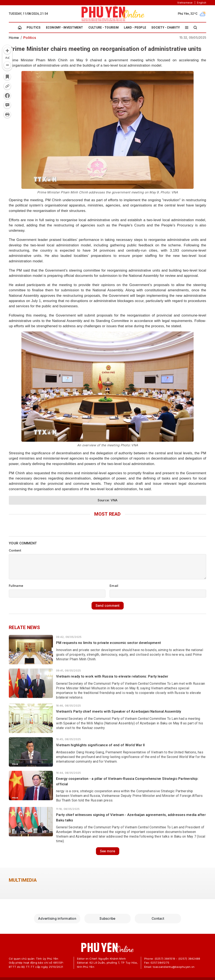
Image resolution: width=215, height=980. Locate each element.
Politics (34, 28)
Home (14, 38)
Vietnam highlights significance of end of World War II (100, 745)
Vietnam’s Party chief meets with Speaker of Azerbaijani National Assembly (119, 711)
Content (15, 550)
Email (114, 586)
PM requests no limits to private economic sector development (108, 643)
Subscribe (107, 918)
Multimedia (23, 880)
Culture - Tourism (104, 28)
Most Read (107, 514)
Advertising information (57, 918)
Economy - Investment (65, 28)
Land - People (135, 28)
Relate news (24, 627)
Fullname (16, 586)
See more (107, 851)
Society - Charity (166, 28)
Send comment (107, 605)
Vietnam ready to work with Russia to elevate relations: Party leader (112, 676)
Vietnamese (185, 3)
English (202, 3)
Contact (158, 918)
